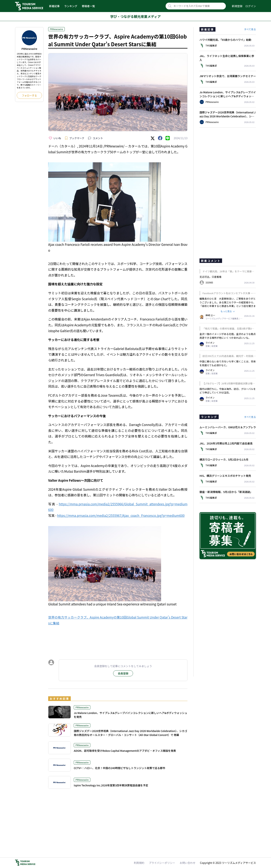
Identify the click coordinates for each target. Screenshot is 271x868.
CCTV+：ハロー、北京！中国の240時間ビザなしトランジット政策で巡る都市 (120, 768)
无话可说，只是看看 (210, 277)
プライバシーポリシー (162, 863)
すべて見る (250, 29)
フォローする (29, 95)
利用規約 (139, 863)
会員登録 (123, 673)
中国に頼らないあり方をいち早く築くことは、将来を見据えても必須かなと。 (228, 363)
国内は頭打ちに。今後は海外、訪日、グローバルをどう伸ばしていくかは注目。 (228, 391)
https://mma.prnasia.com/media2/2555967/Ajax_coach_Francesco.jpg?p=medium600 (121, 515)
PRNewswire (56, 29)
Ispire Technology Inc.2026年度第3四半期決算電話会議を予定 (111, 785)
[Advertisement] (118, 639)
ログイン (251, 6)
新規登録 (237, 6)
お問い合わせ (188, 863)
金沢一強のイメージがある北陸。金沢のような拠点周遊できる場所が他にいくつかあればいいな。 (228, 336)
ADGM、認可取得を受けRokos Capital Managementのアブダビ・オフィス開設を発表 (125, 751)
